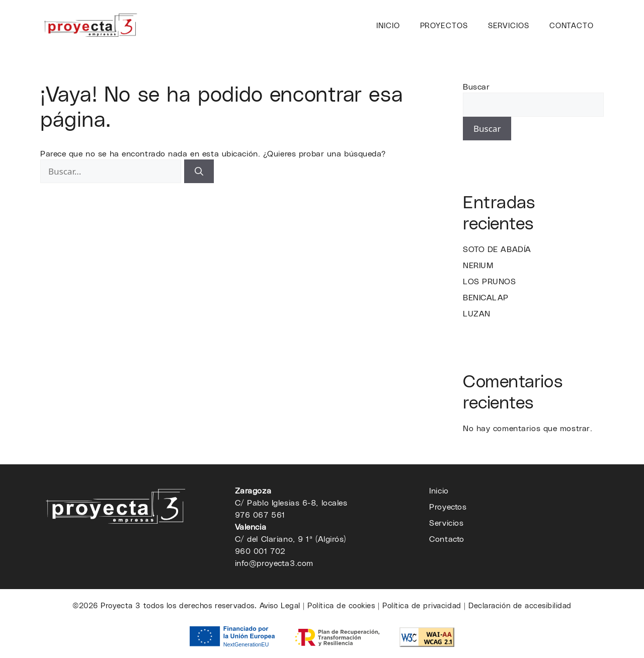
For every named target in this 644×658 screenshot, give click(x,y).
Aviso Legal (280, 605)
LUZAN (477, 313)
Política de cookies (341, 605)
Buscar (476, 86)
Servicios (509, 25)
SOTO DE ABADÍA (497, 249)
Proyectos (444, 25)
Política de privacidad (422, 605)
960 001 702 (260, 551)
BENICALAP (486, 297)
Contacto (572, 25)
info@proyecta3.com (274, 563)
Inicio (388, 25)
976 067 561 (260, 514)
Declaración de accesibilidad (520, 605)
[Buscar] (199, 172)
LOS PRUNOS (490, 281)
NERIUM (478, 265)
